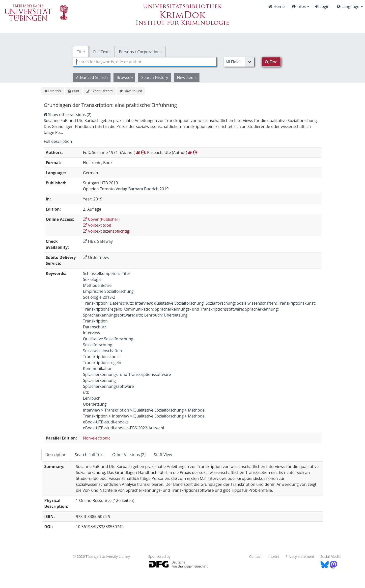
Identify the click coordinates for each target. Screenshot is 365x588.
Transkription (95, 321)
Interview (92, 333)
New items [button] (187, 77)
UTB (104, 183)
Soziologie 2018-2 (99, 297)
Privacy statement (300, 556)
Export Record (99, 91)
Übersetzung (95, 404)
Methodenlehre (97, 285)
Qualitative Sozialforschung (108, 339)
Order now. (96, 257)
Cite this (53, 91)
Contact (255, 556)
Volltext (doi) (97, 225)
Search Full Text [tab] (89, 455)
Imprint (274, 556)
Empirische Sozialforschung (108, 291)
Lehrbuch (92, 398)
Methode (196, 410)
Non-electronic (97, 438)
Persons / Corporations (140, 52)
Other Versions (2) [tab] (129, 455)
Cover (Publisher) (101, 219)
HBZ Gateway (98, 241)
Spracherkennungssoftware (108, 386)
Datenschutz (95, 327)
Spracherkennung (99, 380)
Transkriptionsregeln (102, 363)
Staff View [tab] (163, 455)
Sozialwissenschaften (102, 351)
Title (81, 52)
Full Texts (102, 52)
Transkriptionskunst (101, 357)
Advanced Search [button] (92, 77)
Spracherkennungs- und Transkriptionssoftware (127, 374)
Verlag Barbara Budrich (137, 189)
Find (271, 62)
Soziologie (92, 279)
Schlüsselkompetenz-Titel (106, 273)
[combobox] (145, 62)
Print (73, 91)
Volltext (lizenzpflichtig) (107, 231)
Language (350, 6)
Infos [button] (301, 6)
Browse (125, 77)
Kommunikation (98, 368)
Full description (58, 141)
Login (322, 6)
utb (86, 392)
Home (277, 6)
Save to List (131, 91)
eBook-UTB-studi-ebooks (106, 422)
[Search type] (239, 62)
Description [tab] (56, 455)
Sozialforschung (98, 345)
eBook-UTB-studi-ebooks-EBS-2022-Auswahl (124, 428)
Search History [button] (155, 77)
